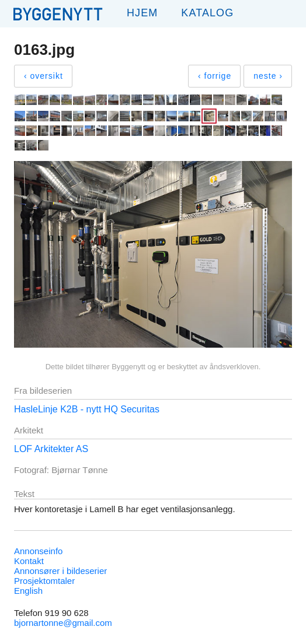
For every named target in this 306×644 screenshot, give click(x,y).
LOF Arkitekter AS (51, 449)
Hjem (142, 13)
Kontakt (29, 561)
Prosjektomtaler (44, 581)
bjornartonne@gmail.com (63, 623)
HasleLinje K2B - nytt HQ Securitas (87, 409)
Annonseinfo (38, 551)
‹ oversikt (44, 76)
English (28, 591)
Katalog (207, 13)
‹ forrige (215, 76)
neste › (268, 76)
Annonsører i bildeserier (60, 571)
